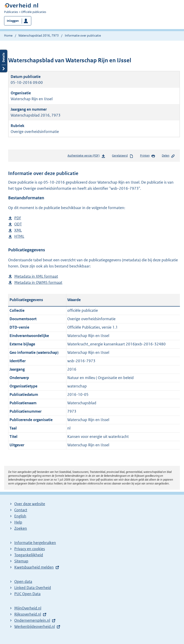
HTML (19, 236)
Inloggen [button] (13, 21)
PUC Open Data (27, 594)
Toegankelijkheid (29, 555)
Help (18, 522)
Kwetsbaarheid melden (34, 567)
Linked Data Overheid (33, 588)
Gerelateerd (123, 156)
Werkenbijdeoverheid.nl (35, 627)
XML (18, 230)
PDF (18, 218)
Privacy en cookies (30, 549)
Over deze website (30, 504)
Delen (168, 156)
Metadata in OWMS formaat (38, 283)
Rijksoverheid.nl (28, 614)
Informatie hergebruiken (35, 543)
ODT (18, 224)
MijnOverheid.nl (28, 608)
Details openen (4, 61)
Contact (21, 510)
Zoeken (21, 528)
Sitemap (21, 561)
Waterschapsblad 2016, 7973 (39, 35)
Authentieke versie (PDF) (86, 156)
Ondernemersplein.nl (32, 620)
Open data (23, 582)
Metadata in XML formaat (36, 276)
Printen (148, 156)
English (20, 516)
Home (8, 35)
